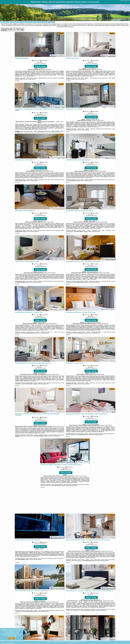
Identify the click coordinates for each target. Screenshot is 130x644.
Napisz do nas (81, 642)
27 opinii (48, 222)
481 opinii (107, 551)
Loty (28, 22)
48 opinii (50, 273)
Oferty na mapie (13, 22)
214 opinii (80, 476)
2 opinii (48, 171)
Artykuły (51, 22)
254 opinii (53, 602)
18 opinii (98, 120)
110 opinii (98, 374)
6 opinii (108, 601)
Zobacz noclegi (40, 66)
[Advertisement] (65, 502)
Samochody (36, 22)
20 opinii (96, 70)
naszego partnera (32, 79)
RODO (15, 636)
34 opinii (104, 273)
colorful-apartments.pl (125, 1)
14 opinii (101, 222)
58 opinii (51, 324)
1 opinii (46, 70)
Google (4, 630)
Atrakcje (44, 22)
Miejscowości (21, 22)
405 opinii (102, 324)
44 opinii (106, 425)
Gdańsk (61, 33)
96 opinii (100, 171)
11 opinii (62, 122)
